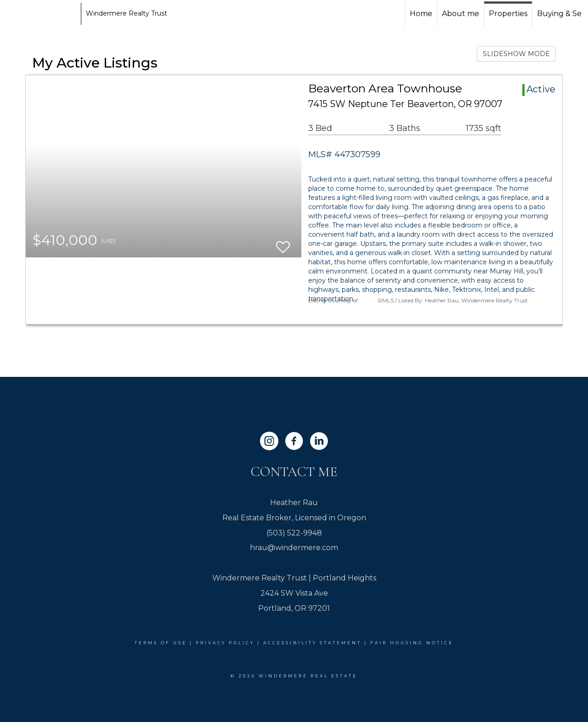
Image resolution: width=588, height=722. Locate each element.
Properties (508, 14)
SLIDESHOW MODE (516, 54)
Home (421, 14)
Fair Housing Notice (412, 643)
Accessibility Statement (312, 643)
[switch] (283, 243)
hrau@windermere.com (294, 548)
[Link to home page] (42, 14)
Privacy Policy (225, 643)
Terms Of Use (161, 643)
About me (461, 14)
